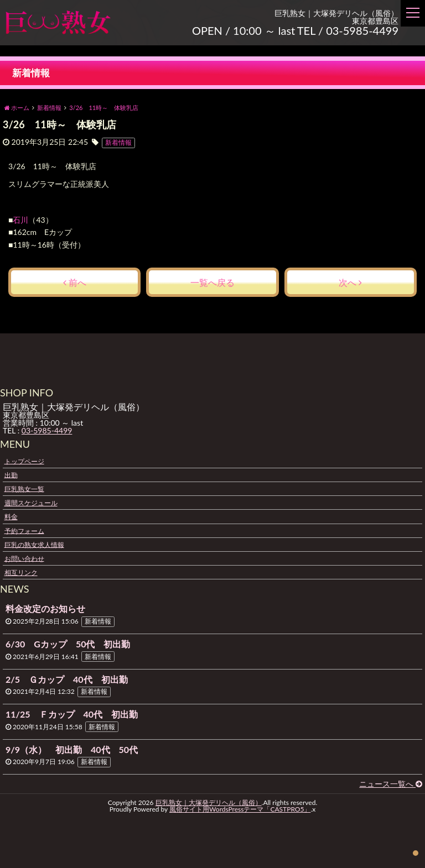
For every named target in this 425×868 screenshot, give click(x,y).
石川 (21, 220)
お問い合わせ (24, 558)
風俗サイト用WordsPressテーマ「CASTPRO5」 (240, 809)
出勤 (11, 475)
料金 (11, 517)
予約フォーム (24, 530)
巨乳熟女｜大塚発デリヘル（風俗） (209, 802)
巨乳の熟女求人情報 (34, 544)
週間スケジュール (31, 503)
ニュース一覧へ (391, 784)
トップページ (24, 461)
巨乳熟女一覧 (24, 488)
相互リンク (21, 572)
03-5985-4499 (47, 430)
